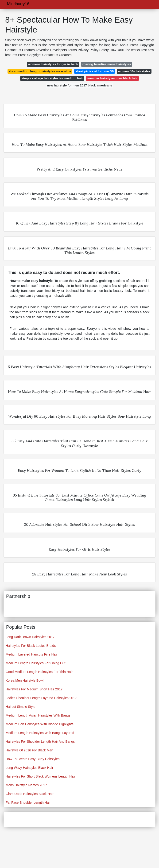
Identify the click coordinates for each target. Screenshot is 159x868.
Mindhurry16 (18, 4)
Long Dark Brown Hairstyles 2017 (30, 637)
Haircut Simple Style (20, 707)
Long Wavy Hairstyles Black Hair (29, 768)
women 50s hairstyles (134, 71)
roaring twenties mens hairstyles (107, 64)
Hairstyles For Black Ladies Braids (31, 646)
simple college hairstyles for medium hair (52, 78)
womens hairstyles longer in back (53, 64)
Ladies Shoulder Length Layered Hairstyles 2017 (41, 698)
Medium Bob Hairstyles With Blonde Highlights (40, 724)
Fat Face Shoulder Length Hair (28, 803)
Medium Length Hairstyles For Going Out (35, 663)
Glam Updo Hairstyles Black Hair (30, 794)
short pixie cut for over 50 (95, 71)
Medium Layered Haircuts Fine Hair (31, 654)
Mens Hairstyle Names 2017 (26, 785)
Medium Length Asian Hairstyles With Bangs (38, 715)
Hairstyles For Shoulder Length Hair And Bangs (40, 742)
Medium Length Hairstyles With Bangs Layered (40, 733)
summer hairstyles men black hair (112, 78)
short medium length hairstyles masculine (40, 71)
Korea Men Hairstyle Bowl (25, 681)
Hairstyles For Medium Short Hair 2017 (34, 689)
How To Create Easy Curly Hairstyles (33, 759)
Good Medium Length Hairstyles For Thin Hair (39, 672)
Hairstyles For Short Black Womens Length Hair (41, 776)
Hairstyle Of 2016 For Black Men (29, 750)
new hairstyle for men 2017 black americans (79, 85)
